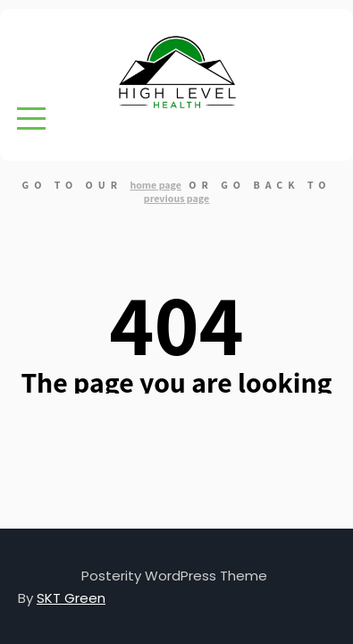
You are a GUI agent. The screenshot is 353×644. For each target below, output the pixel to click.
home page (155, 185)
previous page (176, 198)
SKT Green (71, 598)
